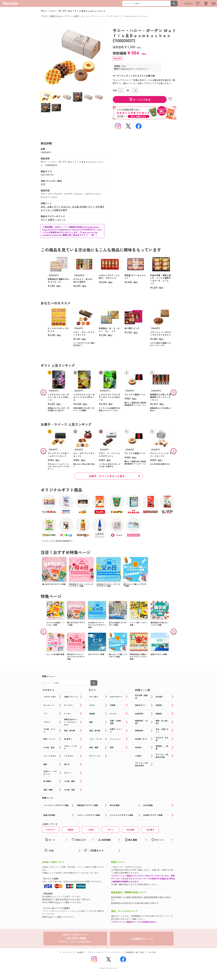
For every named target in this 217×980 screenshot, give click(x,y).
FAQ (58, 902)
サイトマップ (68, 952)
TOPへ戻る (152, 952)
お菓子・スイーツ (57, 220)
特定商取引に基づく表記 (135, 952)
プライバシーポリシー (96, 952)
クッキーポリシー (115, 952)
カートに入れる (140, 99)
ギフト (44, 220)
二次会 (91, 830)
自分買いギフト (87, 207)
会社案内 (80, 952)
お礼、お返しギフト (51, 207)
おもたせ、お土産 (70, 207)
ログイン (189, 4)
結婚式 (71, 830)
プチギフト (51, 830)
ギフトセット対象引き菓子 (54, 210)
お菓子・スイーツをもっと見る (107, 476)
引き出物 (130, 830)
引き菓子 (100, 207)
